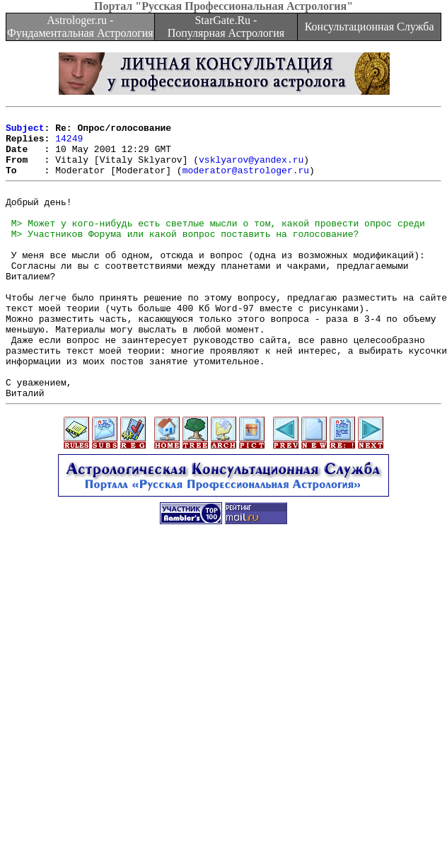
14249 (69, 144)
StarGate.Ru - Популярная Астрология (226, 27)
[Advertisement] (221, 722)
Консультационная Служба (370, 27)
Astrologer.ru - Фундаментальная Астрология (80, 27)
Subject (25, 132)
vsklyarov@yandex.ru (251, 170)
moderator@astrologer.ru (246, 183)
